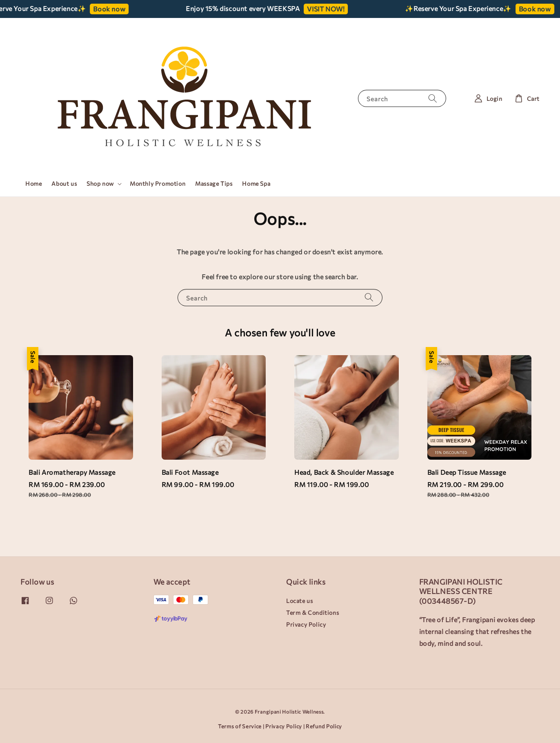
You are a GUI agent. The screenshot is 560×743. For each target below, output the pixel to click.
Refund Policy (324, 726)
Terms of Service (240, 726)
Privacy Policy (306, 624)
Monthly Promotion (158, 184)
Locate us (299, 601)
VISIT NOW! (329, 9)
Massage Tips (214, 184)
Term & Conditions (312, 613)
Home (33, 184)
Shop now (100, 184)
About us (64, 184)
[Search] (433, 98)
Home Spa (256, 184)
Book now (112, 9)
